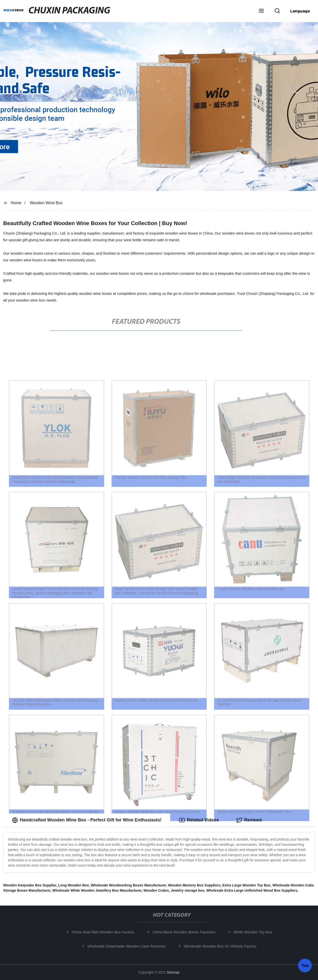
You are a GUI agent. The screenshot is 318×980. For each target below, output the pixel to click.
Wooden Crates (156, 890)
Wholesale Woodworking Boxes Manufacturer (128, 885)
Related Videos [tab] (199, 820)
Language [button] (300, 11)
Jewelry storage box (188, 890)
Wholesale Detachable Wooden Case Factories (129, 946)
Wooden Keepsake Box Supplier (30, 885)
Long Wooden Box (73, 885)
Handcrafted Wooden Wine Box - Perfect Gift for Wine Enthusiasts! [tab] (87, 820)
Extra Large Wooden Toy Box (246, 885)
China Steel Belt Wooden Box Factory (105, 932)
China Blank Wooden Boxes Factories (186, 932)
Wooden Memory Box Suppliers (194, 885)
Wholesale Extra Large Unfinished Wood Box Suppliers (252, 890)
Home (16, 203)
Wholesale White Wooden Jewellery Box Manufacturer (97, 890)
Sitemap (173, 972)
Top (305, 967)
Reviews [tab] (249, 820)
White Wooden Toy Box (255, 932)
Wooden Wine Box (46, 203)
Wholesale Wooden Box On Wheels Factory (222, 946)
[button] (261, 11)
